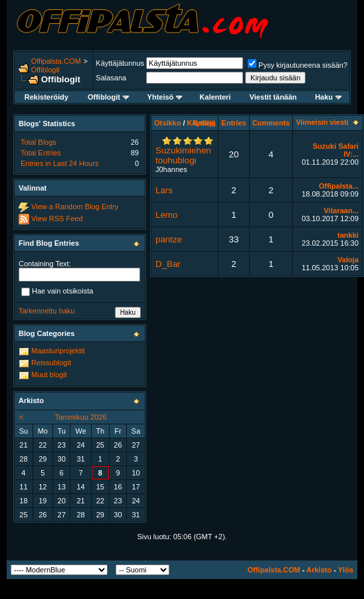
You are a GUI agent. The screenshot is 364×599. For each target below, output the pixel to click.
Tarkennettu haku (46, 311)
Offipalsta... (339, 186)
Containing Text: (45, 264)
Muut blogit (49, 375)
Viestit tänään (273, 97)
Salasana (111, 78)
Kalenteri (215, 97)
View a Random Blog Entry (75, 207)
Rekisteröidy (46, 97)
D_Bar (168, 264)
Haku (328, 97)
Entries (233, 123)
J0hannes (171, 169)
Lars (164, 190)
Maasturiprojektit (58, 351)
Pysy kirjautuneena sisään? (298, 65)
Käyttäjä (202, 123)
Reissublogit (51, 363)
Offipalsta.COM (56, 61)
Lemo (166, 215)
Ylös (346, 570)
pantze (169, 239)
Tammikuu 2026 (81, 417)
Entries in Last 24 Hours (59, 163)
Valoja (348, 260)
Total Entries (41, 153)
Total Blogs (39, 142)
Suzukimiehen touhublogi (183, 155)
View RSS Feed (57, 218)
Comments (271, 123)
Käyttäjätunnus (120, 63)
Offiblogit (45, 70)
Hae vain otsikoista (57, 292)
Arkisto (319, 570)
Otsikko (167, 123)
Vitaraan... (341, 211)
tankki (348, 235)
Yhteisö (165, 97)
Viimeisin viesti (322, 122)
